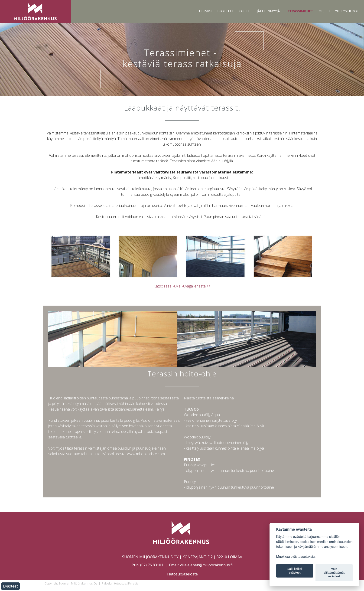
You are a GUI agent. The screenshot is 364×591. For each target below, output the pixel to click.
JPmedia (133, 583)
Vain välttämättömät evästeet (334, 573)
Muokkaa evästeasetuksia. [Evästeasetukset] (296, 557)
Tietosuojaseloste (182, 574)
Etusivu (206, 11)
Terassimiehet (300, 11)
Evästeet (10, 586)
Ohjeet (325, 11)
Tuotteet (225, 11)
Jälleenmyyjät (269, 11)
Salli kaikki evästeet (295, 571)
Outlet (246, 11)
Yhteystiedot (347, 11)
